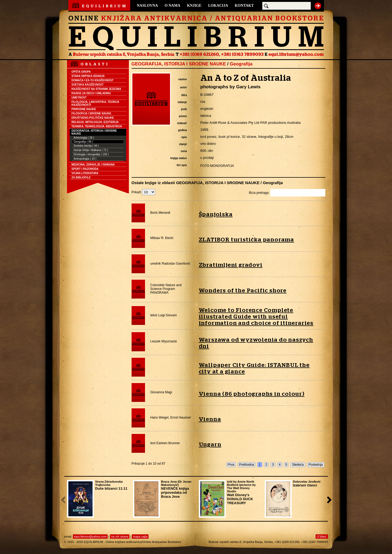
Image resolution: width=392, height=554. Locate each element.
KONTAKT (244, 6)
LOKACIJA (218, 6)
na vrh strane (120, 537)
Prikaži (143, 192)
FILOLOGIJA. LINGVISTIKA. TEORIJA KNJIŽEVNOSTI (96, 103)
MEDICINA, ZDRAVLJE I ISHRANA (93, 165)
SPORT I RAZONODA (85, 169)
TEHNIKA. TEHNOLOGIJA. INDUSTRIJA (97, 126)
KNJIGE (194, 6)
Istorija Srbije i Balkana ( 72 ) (91, 150)
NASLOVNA (148, 6)
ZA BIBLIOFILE (81, 178)
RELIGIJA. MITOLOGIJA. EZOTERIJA (95, 122)
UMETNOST (79, 98)
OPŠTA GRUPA (81, 72)
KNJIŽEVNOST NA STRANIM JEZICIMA (96, 89)
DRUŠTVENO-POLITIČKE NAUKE (93, 118)
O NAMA (172, 6)
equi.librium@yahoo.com (90, 537)
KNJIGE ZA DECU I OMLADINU (91, 93)
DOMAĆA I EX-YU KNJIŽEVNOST (93, 80)
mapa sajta (140, 537)
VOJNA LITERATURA (85, 173)
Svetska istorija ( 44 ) (86, 146)
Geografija (241, 64)
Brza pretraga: (287, 193)
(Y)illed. (322, 537)
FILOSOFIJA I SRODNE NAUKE (91, 113)
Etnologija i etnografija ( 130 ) (91, 154)
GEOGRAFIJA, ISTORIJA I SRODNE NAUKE (94, 132)
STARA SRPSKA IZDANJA (88, 76)
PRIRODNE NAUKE (84, 109)
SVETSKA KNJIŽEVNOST (88, 85)
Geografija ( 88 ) (83, 142)
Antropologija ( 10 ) (85, 159)
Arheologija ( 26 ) (84, 138)
